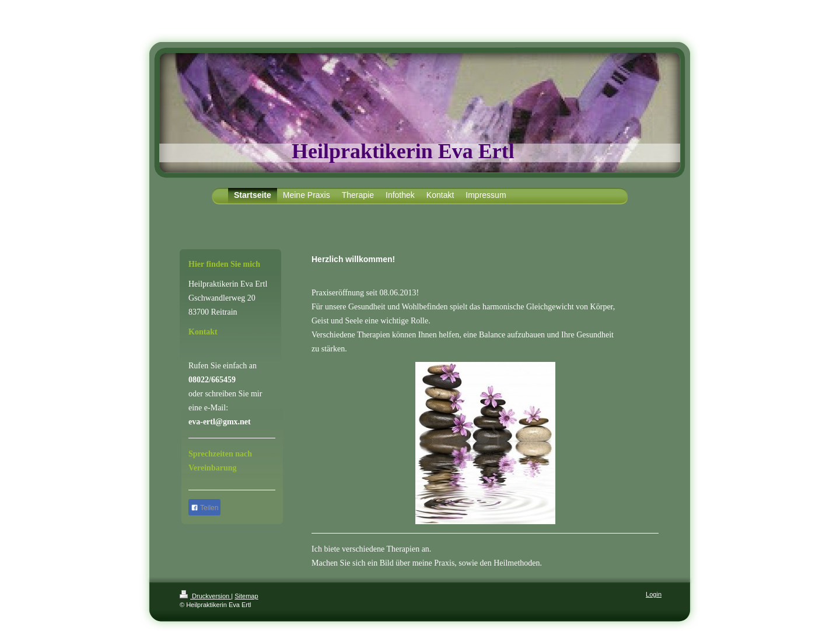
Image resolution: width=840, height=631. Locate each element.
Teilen (204, 508)
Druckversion (205, 596)
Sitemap (246, 596)
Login (654, 594)
